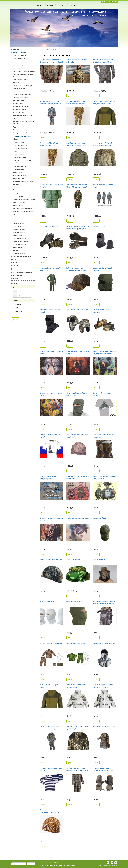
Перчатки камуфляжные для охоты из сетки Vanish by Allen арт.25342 (78, 228)
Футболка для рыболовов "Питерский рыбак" (48, 478)
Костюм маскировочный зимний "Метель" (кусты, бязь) (77, 686)
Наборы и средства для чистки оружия (22, 117)
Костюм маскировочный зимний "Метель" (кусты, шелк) (103, 686)
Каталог (40, 5)
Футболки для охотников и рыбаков (22, 162)
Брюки (16, 139)
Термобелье (16, 220)
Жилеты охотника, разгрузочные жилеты (23, 75)
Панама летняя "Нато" (73, 560)
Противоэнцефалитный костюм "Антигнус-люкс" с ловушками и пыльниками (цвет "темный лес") (50, 728)
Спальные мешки (18, 205)
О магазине (17, 49)
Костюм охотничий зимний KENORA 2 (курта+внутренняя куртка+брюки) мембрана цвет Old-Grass (51, 61)
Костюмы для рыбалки (21, 148)
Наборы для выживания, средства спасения (23, 123)
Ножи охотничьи (18, 130)
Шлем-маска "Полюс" (100, 226)
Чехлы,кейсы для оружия (20, 241)
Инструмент (16, 83)
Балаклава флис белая (47, 601)
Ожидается (17, 311)
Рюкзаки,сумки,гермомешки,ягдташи (24, 199)
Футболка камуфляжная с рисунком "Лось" (51, 394)
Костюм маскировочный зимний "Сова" (103, 186)
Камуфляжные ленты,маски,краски (23, 86)
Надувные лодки (18, 127)
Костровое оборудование (21, 97)
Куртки (16, 151)
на (114, 2)
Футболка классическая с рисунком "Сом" (78, 519)
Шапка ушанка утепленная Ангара (77, 310)
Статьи (56, 862)
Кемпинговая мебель (19, 89)
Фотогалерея (17, 275)
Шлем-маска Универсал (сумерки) (104, 643)
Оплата (50, 5)
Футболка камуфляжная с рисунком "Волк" (51, 353)
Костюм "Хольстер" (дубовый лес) (51, 643)
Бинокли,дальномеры (19, 59)
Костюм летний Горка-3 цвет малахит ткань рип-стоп (49, 144)
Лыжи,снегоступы (18, 100)
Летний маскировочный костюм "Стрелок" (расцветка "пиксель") (77, 186)
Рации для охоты (18, 193)
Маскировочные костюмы (21, 107)
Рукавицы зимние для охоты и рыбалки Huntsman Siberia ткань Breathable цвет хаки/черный (103, 770)
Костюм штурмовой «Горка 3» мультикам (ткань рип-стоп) (103, 144)
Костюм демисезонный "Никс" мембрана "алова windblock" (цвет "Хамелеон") (77, 770)
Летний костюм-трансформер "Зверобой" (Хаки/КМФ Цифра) (76, 144)
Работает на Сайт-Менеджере (108, 865)
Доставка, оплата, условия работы (21, 258)
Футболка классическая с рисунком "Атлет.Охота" (78, 478)
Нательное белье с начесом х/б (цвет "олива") (50, 269)
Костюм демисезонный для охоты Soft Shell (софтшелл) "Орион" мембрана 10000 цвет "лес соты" (104, 61)
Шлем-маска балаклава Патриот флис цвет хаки (77, 394)
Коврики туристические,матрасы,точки (22, 93)
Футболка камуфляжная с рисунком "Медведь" (78, 353)
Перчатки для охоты (21, 157)
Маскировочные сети (19, 110)
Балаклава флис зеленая (74, 601)
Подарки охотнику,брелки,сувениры (24, 181)
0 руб (116, 2)
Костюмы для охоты (21, 145)
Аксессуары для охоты (20, 56)
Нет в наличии (18, 315)
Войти (104, 2)
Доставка (61, 5)
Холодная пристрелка (19, 238)
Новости (16, 269)
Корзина (109, 2)
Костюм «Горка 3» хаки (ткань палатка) (50, 686)
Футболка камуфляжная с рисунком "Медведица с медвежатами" (104, 353)
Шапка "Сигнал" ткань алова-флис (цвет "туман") (77, 436)
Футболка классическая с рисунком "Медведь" (51, 519)
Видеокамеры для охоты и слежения (24, 62)
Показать (15, 319)
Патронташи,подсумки (20, 175)
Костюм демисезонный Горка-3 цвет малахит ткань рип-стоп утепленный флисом (77, 103)
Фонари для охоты (19, 235)
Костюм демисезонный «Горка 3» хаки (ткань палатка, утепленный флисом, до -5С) (104, 103)
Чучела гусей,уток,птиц (20, 244)
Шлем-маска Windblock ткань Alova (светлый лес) (104, 436)
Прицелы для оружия (19, 190)
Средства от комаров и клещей (22, 208)
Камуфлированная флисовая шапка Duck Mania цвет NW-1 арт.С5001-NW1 (51, 811)
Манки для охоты (18, 104)
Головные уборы (19, 142)
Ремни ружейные (18, 196)
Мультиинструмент (18, 113)
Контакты (73, 5)
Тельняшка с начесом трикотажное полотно (51, 769)
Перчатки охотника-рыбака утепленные (102, 311)
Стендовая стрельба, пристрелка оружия (23, 213)
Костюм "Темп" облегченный (76, 643)
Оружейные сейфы (18, 169)
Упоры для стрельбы (19, 229)
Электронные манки (19, 248)
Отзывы (16, 266)
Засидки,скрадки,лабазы (20, 80)
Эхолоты (16, 251)
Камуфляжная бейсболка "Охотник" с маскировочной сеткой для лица (104, 728)
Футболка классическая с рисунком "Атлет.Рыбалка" (105, 478)
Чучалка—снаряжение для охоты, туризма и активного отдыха (65, 11)
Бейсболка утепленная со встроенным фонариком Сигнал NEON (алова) (76, 269)
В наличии (17, 304)
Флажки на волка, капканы (21, 232)
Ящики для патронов (19, 254)
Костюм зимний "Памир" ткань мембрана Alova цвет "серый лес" (51, 102)
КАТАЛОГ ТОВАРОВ (19, 52)
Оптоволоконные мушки (20, 166)
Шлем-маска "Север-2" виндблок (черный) (104, 269)
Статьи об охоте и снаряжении (23, 272)
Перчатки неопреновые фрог (49, 226)
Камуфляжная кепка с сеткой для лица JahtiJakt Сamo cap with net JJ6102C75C (104, 603)
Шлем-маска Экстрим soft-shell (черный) (50, 311)
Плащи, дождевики (19, 178)
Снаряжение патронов (20, 202)
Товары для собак (18, 223)
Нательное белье (19, 154)
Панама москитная (99, 560)
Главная (42, 50)
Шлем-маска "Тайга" (100, 518)
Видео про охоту (18, 65)
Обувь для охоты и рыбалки (21, 133)
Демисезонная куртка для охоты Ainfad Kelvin (77, 61)
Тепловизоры (17, 217)
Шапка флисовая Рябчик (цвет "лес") (52, 560)
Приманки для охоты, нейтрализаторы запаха (20, 186)
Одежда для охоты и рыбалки (22, 136)
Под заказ (17, 308)
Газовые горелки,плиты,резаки (22, 68)
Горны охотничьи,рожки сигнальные (24, 71)
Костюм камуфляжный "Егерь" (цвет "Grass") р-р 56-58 (52, 186)
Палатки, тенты (17, 172)
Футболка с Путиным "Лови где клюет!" (50, 436)
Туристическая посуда (20, 226)
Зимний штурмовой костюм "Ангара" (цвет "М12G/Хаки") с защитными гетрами (78, 728)
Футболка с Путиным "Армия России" (102, 394)
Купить (43, 96)
